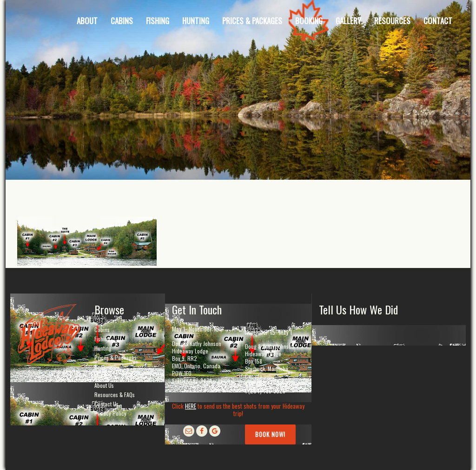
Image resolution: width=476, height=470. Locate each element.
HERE (191, 406)
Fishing (102, 339)
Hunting (103, 348)
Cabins (102, 330)
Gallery (102, 376)
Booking (103, 367)
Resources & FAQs (115, 395)
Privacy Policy (110, 413)
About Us (104, 385)
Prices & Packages (116, 357)
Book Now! (270, 434)
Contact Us (106, 404)
